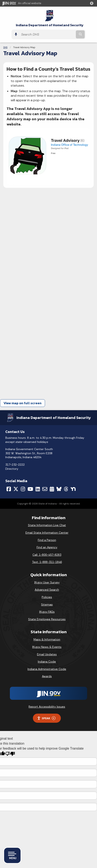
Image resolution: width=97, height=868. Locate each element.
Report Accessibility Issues (47, 707)
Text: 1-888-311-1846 (47, 562)
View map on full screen (23, 403)
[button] (92, 3)
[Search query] (47, 34)
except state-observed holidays (27, 442)
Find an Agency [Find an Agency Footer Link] (47, 547)
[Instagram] (23, 489)
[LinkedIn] (38, 489)
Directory (12, 469)
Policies (47, 597)
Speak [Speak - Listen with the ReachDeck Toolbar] (46, 718)
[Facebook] (9, 489)
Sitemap (47, 604)
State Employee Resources (47, 619)
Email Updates (47, 654)
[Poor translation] (10, 754)
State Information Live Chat (47, 525)
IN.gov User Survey (47, 582)
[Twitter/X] (16, 489)
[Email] (45, 489)
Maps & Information (47, 639)
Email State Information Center (47, 533)
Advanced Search (47, 590)
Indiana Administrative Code (47, 669)
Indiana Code (47, 662)
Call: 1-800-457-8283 (47, 555)
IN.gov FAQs (47, 612)
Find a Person (47, 540)
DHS (5, 47)
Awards (47, 676)
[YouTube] (30, 489)
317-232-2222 (15, 465)
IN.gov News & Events (47, 647)
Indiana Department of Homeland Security (50, 25)
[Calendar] (52, 489)
